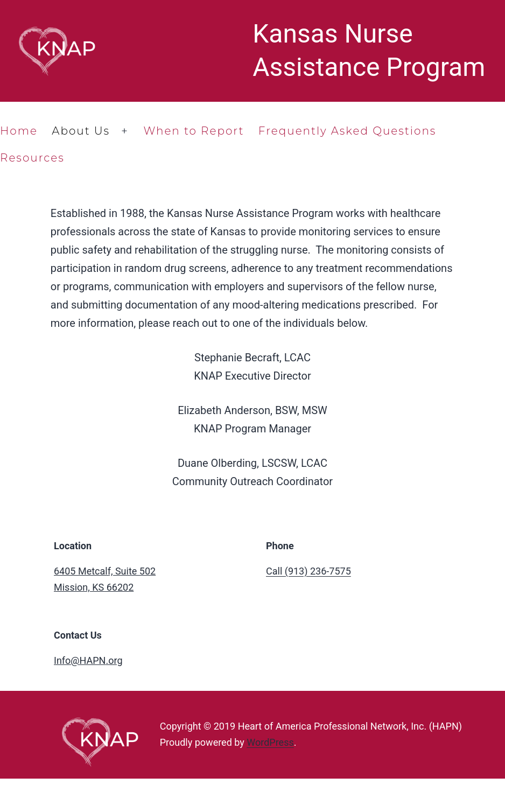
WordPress (270, 742)
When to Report (194, 131)
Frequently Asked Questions (348, 131)
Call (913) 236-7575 (308, 571)
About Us (81, 131)
